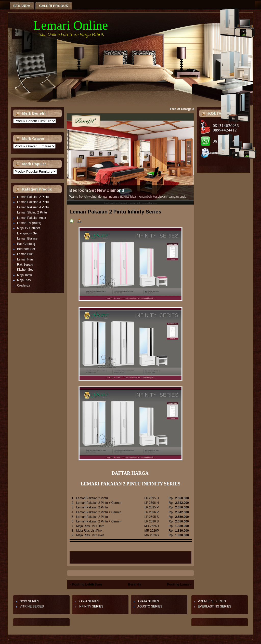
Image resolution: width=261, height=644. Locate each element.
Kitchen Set (25, 270)
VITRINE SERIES (32, 606)
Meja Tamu (24, 275)
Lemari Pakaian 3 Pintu (33, 202)
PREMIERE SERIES (212, 601)
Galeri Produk (54, 6)
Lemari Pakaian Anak (31, 218)
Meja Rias (24, 280)
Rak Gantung (26, 244)
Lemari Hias (25, 259)
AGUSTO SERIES (150, 606)
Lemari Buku (26, 254)
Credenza (24, 285)
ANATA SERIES (148, 601)
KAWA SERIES (89, 601)
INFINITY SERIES (91, 606)
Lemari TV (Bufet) (29, 223)
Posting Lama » (179, 585)
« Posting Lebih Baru (86, 585)
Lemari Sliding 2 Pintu (32, 212)
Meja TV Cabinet (28, 228)
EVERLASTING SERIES (214, 606)
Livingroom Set (27, 233)
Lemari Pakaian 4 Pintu (33, 207)
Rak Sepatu (25, 265)
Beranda (22, 6)
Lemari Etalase (27, 238)
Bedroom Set (26, 249)
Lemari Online (71, 25)
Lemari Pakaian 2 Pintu (33, 197)
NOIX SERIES (29, 601)
